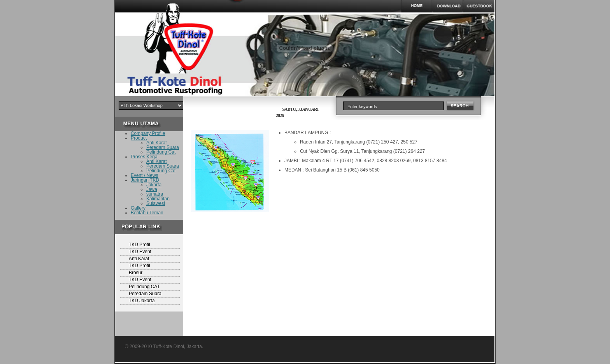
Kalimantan (158, 199)
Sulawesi (156, 203)
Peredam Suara (163, 147)
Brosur (136, 273)
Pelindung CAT (144, 287)
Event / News (145, 175)
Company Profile (148, 133)
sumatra (155, 194)
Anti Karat (157, 143)
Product (139, 138)
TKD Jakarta (142, 301)
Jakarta (154, 185)
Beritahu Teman (147, 213)
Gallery (138, 208)
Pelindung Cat (161, 152)
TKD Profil (139, 245)
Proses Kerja (144, 157)
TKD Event (140, 252)
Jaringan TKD (145, 180)
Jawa (152, 189)
